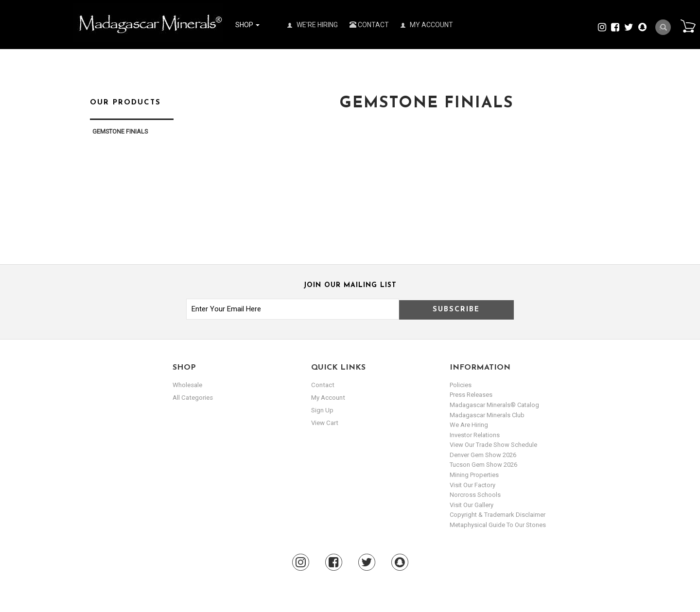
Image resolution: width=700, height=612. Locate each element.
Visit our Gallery (472, 505)
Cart (686, 26)
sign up (322, 410)
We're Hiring (313, 25)
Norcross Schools (475, 495)
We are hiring (469, 425)
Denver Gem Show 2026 (483, 455)
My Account (427, 25)
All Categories (192, 397)
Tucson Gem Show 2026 (483, 465)
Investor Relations (475, 435)
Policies (461, 385)
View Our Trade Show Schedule (493, 445)
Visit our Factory (472, 485)
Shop (247, 25)
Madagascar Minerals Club (487, 415)
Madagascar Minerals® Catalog (494, 405)
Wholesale (187, 385)
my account (328, 397)
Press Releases (471, 395)
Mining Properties (474, 475)
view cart (324, 422)
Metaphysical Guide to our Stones (498, 525)
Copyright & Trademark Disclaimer (498, 515)
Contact (369, 25)
